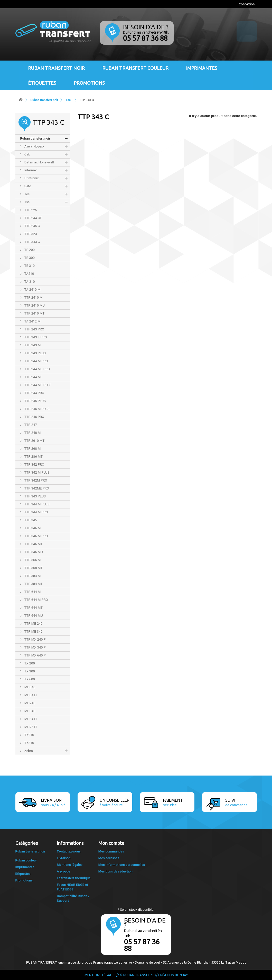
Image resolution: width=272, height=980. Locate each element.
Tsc (27, 202)
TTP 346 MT (33, 544)
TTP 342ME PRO (36, 488)
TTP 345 (30, 520)
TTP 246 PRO (34, 417)
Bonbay (181, 975)
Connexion (247, 4)
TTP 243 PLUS (35, 353)
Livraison (64, 858)
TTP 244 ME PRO (37, 369)
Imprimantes (202, 68)
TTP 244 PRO (34, 393)
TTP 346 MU (33, 552)
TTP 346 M (32, 528)
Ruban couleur (26, 860)
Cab (27, 154)
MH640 (30, 711)
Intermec (31, 170)
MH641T (31, 719)
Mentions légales (70, 865)
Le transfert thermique (74, 878)
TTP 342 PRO (34, 464)
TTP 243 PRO (34, 329)
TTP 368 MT (33, 568)
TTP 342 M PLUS (37, 472)
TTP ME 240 (33, 624)
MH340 (30, 687)
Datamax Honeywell (39, 162)
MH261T (31, 727)
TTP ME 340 (33, 631)
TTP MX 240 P (35, 639)
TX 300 (29, 671)
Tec (27, 194)
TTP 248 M (32, 433)
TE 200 (29, 250)
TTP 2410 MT (34, 313)
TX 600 (29, 679)
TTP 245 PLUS (35, 401)
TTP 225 (30, 210)
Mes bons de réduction (115, 871)
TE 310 (29, 266)
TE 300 (29, 258)
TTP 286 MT (33, 457)
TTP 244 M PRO (36, 361)
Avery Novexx (34, 146)
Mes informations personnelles (122, 865)
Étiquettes (42, 83)
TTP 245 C (32, 226)
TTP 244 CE (33, 218)
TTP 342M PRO (35, 480)
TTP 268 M (32, 449)
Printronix (31, 178)
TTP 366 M (32, 560)
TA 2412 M (32, 321)
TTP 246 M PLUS (37, 409)
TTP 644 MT (33, 608)
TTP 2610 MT (34, 441)
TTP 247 (30, 425)
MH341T (31, 695)
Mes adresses (109, 858)
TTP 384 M (32, 576)
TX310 (29, 743)
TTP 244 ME (33, 377)
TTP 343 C (32, 242)
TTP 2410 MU (34, 305)
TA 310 (29, 282)
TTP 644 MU (33, 616)
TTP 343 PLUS (35, 496)
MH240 (30, 703)
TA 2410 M (32, 290)
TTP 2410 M (33, 297)
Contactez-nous (69, 851)
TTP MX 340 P (35, 647)
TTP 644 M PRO (36, 600)
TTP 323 (30, 234)
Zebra (28, 751)
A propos (64, 871)
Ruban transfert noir (56, 68)
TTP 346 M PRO (36, 536)
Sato (27, 186)
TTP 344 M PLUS (37, 504)
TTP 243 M (32, 345)
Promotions (89, 83)
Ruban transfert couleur (135, 68)
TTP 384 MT (33, 584)
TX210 (29, 735)
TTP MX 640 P (35, 655)
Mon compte (111, 843)
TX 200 (29, 663)
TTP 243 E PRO (35, 337)
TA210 (29, 274)
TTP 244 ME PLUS (37, 385)
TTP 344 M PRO (36, 512)
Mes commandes (111, 851)
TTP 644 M (32, 592)
